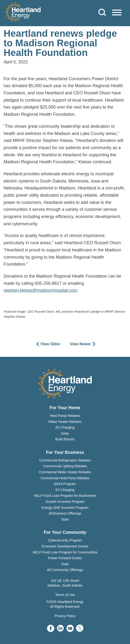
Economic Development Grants (65, 546)
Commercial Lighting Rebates (65, 466)
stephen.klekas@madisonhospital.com (40, 290)
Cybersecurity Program (65, 540)
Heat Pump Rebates (65, 416)
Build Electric (65, 439)
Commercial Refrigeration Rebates (65, 460)
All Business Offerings (65, 513)
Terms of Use (65, 595)
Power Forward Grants (65, 558)
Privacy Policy (65, 616)
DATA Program (65, 484)
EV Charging (65, 427)
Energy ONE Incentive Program (65, 508)
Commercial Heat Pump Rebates (65, 478)
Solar (65, 433)
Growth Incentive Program (65, 502)
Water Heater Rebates (65, 422)
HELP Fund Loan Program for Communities (65, 552)
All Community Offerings (65, 570)
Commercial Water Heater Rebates (65, 472)
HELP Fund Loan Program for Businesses (65, 496)
